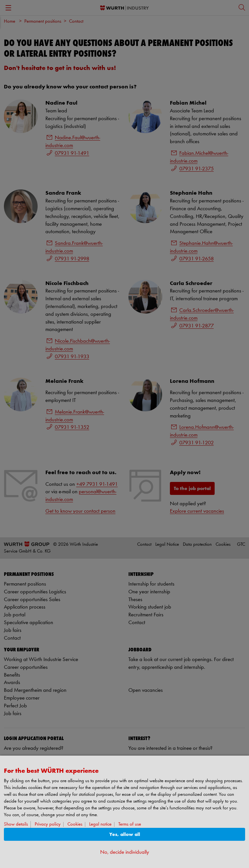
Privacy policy (48, 824)
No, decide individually (125, 852)
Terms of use (130, 824)
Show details (16, 824)
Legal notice (100, 824)
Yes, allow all (125, 834)
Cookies (75, 824)
